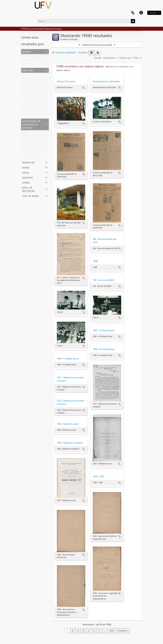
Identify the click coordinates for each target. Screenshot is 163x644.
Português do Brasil (31, 60)
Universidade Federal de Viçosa (37, 99)
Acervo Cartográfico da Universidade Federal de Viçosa (49, 115)
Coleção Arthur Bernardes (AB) (37, 111)
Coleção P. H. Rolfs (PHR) (34, 107)
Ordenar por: (126, 58)
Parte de (28, 70)
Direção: (98, 58)
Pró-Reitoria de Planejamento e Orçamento (43, 148)
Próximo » (123, 631)
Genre (26, 182)
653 (112, 631)
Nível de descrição (29, 189)
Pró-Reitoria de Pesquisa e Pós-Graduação (43, 156)
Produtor (28, 162)
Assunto (28, 177)
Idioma (26, 51)
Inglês (25, 64)
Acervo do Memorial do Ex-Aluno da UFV (42, 91)
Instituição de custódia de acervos (31, 124)
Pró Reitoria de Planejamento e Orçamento (43, 152)
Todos (25, 75)
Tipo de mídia (30, 196)
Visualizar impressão (64, 52)
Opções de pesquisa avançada (97, 45)
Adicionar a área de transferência (84, 88)
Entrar (153, 13)
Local (26, 172)
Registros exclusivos (32, 56)
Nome (26, 167)
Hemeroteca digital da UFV (35, 83)
